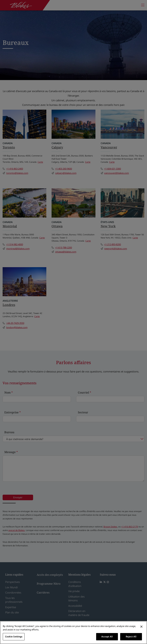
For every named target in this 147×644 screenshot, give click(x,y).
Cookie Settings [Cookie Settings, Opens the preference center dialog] (14, 637)
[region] (73, 633)
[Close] (141, 627)
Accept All (107, 637)
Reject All (131, 637)
